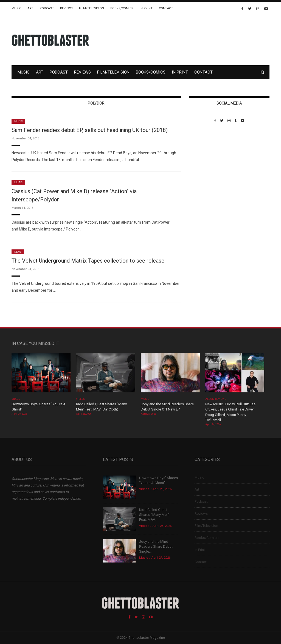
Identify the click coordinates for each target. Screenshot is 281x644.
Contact (166, 8)
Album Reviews (216, 399)
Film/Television (92, 8)
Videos (16, 399)
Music (16, 8)
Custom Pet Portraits (205, 160)
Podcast (47, 8)
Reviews (66, 8)
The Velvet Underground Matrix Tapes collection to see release (88, 261)
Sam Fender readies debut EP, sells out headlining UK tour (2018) (90, 130)
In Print (146, 8)
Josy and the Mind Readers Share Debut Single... (156, 546)
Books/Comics (122, 8)
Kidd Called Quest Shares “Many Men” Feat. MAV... (154, 515)
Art (30, 8)
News (18, 252)
